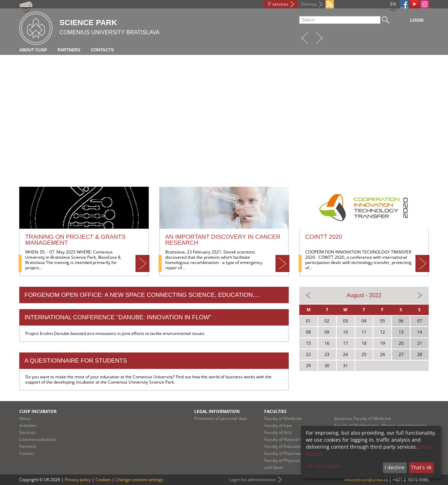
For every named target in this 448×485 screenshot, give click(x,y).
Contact (27, 453)
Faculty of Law (278, 425)
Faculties (275, 411)
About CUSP (33, 50)
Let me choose (323, 466)
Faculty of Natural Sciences (290, 439)
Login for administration (253, 480)
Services (27, 432)
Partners (69, 50)
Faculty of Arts (278, 432)
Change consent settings (139, 480)
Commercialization (38, 439)
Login (417, 20)
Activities (28, 425)
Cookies (103, 480)
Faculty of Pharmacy (284, 453)
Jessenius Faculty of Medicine (363, 418)
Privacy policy (78, 480)
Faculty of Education (284, 446)
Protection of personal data (221, 418)
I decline (395, 467)
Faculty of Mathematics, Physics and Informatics (381, 425)
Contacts (102, 50)
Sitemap (309, 4)
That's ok (421, 467)
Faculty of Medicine (283, 418)
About (25, 418)
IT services (278, 4)
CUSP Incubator (38, 411)
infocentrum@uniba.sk (366, 480)
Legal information (217, 411)
